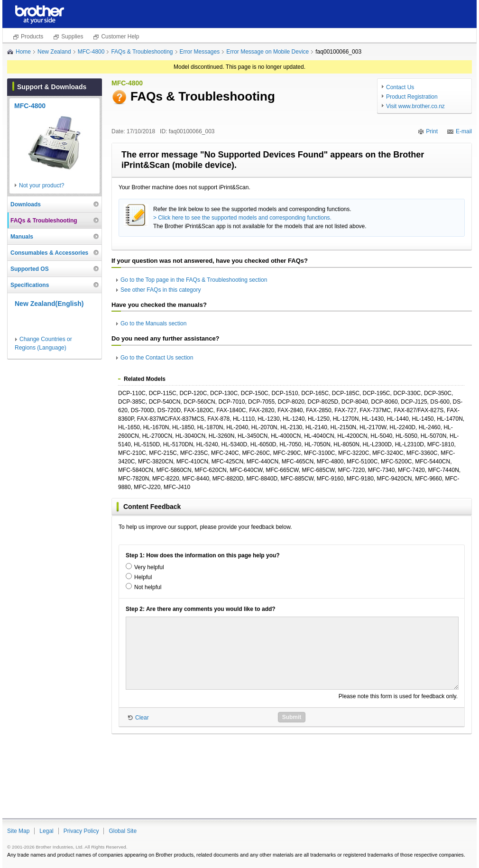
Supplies (72, 37)
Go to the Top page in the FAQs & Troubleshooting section (194, 280)
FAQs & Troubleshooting (142, 52)
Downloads (26, 204)
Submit (292, 717)
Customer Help (120, 37)
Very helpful (149, 567)
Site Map (18, 831)
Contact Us (400, 87)
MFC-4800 (91, 52)
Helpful (143, 577)
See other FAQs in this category (161, 290)
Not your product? (41, 185)
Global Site (123, 831)
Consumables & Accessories (49, 253)
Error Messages (200, 52)
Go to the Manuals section (153, 323)
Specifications (30, 285)
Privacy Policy (81, 831)
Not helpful (148, 587)
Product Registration (412, 97)
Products (32, 37)
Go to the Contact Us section (157, 358)
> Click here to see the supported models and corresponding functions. (242, 218)
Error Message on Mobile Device (267, 52)
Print (432, 131)
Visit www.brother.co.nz (415, 106)
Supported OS (30, 269)
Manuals (22, 237)
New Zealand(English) (49, 304)
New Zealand (54, 52)
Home (23, 52)
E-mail (464, 131)
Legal (46, 831)
